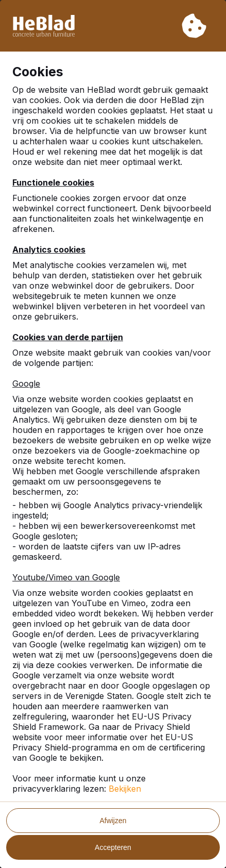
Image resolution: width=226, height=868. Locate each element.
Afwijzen (113, 821)
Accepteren (113, 847)
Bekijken (125, 789)
